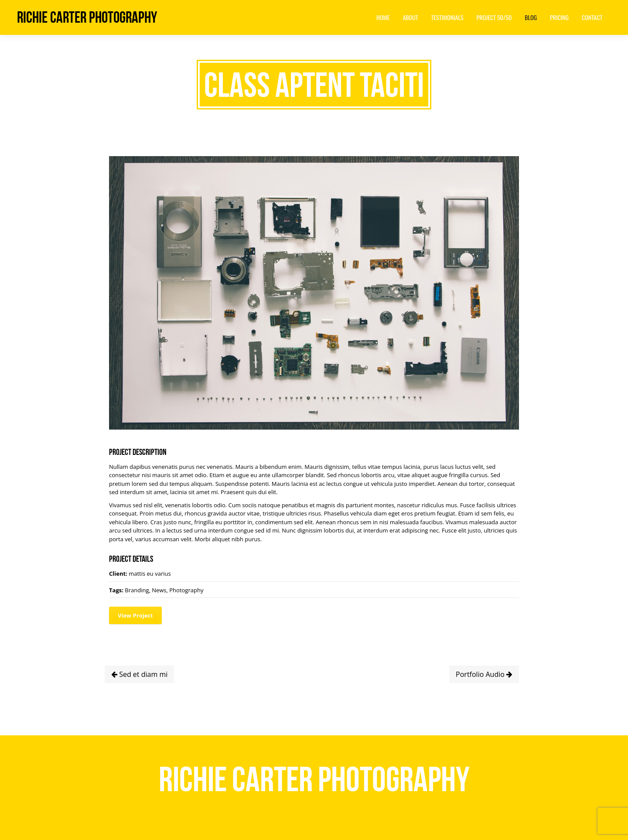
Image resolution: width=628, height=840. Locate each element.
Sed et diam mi (139, 674)
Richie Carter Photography (87, 17)
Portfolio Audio (484, 674)
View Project (135, 615)
